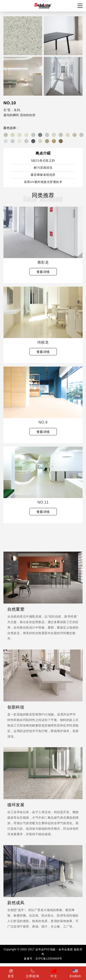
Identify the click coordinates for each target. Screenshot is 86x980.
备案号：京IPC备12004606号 (43, 959)
